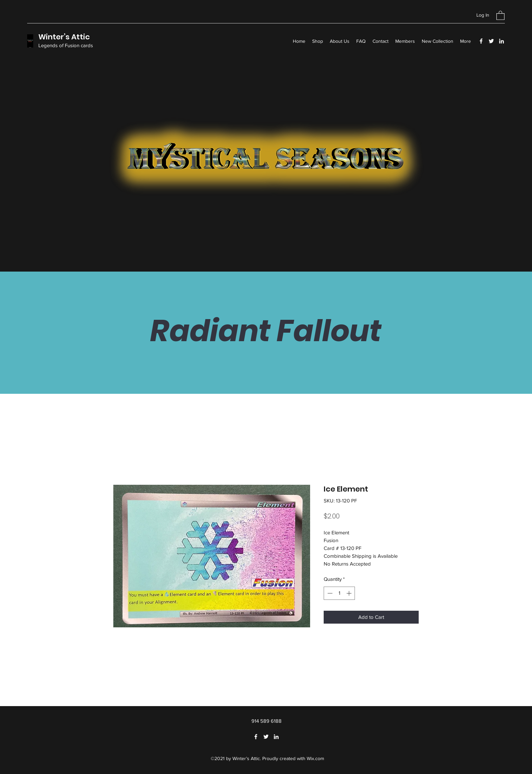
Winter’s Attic (64, 37)
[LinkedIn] (501, 41)
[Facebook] (481, 41)
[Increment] (350, 593)
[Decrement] (329, 593)
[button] (500, 15)
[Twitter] (491, 41)
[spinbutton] (339, 593)
